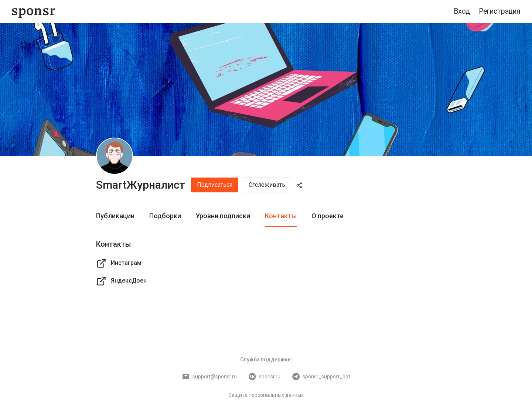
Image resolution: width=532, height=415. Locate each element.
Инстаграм (119, 263)
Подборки (165, 216)
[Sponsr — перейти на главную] (33, 12)
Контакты (281, 216)
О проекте (328, 216)
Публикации (115, 216)
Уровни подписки (223, 216)
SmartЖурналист (141, 185)
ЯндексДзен (121, 281)
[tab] (115, 216)
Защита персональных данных (266, 395)
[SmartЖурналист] (115, 156)
